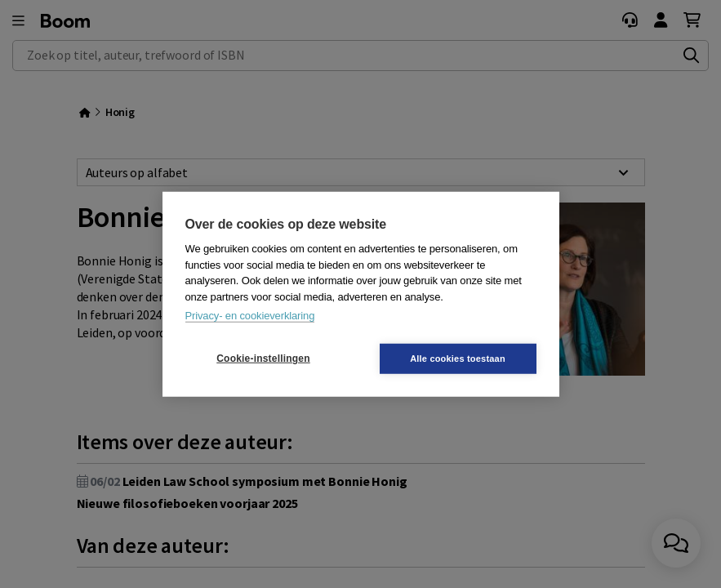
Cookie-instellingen (263, 359)
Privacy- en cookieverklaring (250, 316)
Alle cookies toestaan (458, 358)
